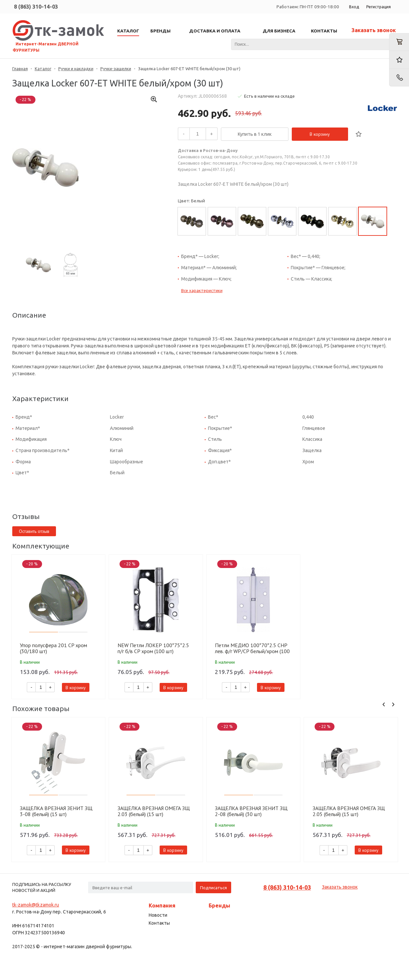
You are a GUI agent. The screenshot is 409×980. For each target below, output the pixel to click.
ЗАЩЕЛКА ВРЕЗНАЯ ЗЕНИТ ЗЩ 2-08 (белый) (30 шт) (251, 811)
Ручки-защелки (116, 69)
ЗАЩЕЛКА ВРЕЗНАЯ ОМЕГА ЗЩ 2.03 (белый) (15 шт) (154, 811)
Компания (162, 905)
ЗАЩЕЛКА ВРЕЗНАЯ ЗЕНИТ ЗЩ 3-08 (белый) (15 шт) (56, 811)
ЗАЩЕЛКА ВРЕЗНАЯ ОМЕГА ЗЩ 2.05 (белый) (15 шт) (349, 811)
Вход (354, 7)
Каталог (43, 69)
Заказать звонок (374, 30)
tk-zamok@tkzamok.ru (36, 905)
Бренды (219, 905)
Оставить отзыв (34, 531)
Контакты (159, 923)
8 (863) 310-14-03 (36, 7)
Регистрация (379, 7)
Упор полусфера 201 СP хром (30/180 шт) (53, 648)
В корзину (320, 134)
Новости (158, 915)
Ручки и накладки (76, 69)
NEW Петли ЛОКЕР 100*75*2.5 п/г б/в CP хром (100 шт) (153, 648)
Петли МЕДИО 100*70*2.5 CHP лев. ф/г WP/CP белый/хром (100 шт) (252, 648)
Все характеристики (202, 290)
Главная (20, 69)
